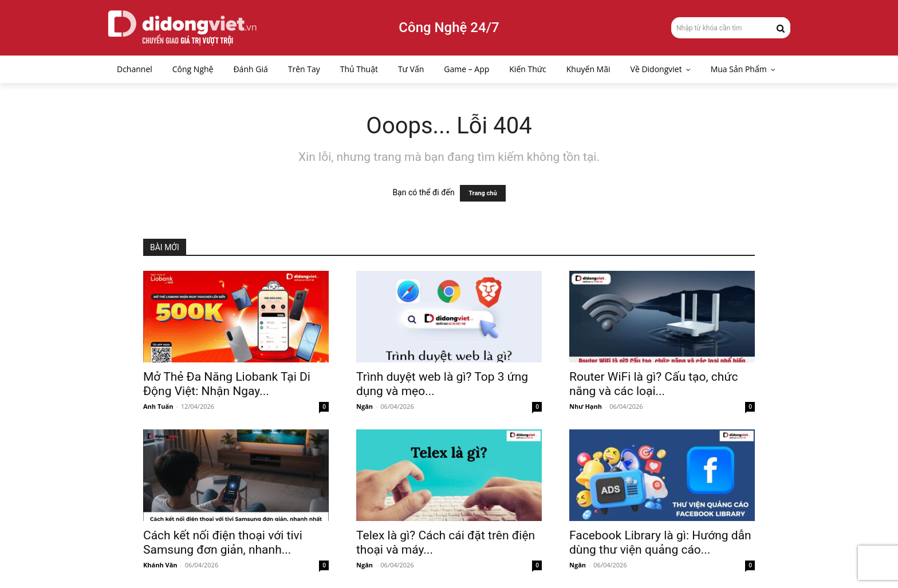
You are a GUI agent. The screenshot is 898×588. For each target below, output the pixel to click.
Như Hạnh (586, 406)
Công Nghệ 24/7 (449, 27)
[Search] (781, 27)
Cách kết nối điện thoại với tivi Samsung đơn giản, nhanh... (223, 542)
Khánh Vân (160, 565)
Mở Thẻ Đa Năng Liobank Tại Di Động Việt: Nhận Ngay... (227, 384)
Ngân (365, 406)
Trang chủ (483, 193)
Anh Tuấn (158, 406)
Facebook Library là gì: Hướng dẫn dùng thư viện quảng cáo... (660, 542)
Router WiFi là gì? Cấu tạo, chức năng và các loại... (653, 384)
